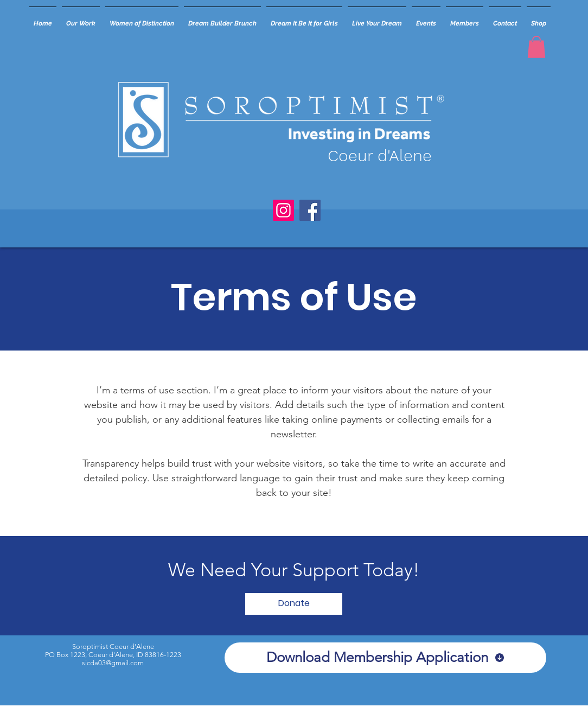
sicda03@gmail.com (113, 663)
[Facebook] (310, 210)
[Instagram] (283, 210)
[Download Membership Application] (385, 658)
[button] (536, 47)
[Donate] (294, 604)
